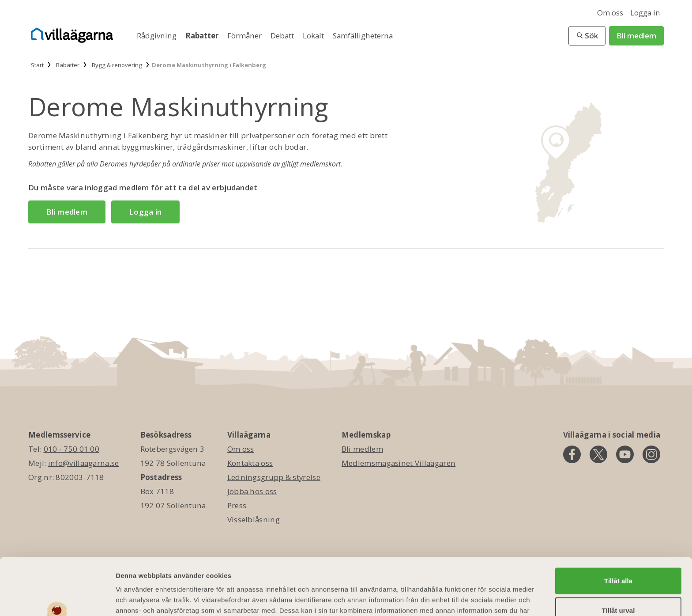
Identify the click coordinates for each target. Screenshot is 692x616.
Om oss (610, 13)
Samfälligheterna (363, 36)
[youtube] (625, 454)
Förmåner (245, 36)
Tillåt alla (618, 530)
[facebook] (572, 454)
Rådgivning (158, 36)
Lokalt (314, 36)
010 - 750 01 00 (72, 449)
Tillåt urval (619, 560)
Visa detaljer (480, 599)
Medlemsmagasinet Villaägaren (399, 463)
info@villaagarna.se (84, 463)
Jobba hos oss (252, 491)
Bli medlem (636, 36)
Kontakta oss (250, 463)
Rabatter (203, 36)
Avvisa (618, 589)
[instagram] (651, 454)
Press (237, 505)
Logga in (645, 13)
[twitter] (598, 454)
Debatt (283, 36)
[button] (587, 36)
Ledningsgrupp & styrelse (274, 477)
